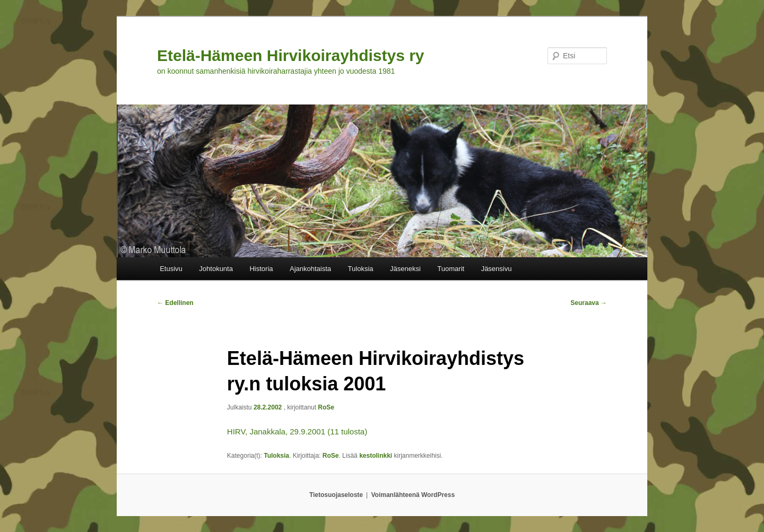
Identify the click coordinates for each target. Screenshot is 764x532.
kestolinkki (376, 456)
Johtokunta (216, 269)
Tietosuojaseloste (336, 495)
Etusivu (171, 269)
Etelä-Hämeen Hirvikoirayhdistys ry (291, 55)
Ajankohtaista (310, 269)
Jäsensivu (497, 269)
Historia (261, 269)
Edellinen (175, 303)
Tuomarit (451, 269)
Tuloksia (361, 269)
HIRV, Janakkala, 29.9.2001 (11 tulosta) (297, 431)
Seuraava (589, 303)
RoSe (326, 407)
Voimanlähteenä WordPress (413, 495)
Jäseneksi (405, 269)
